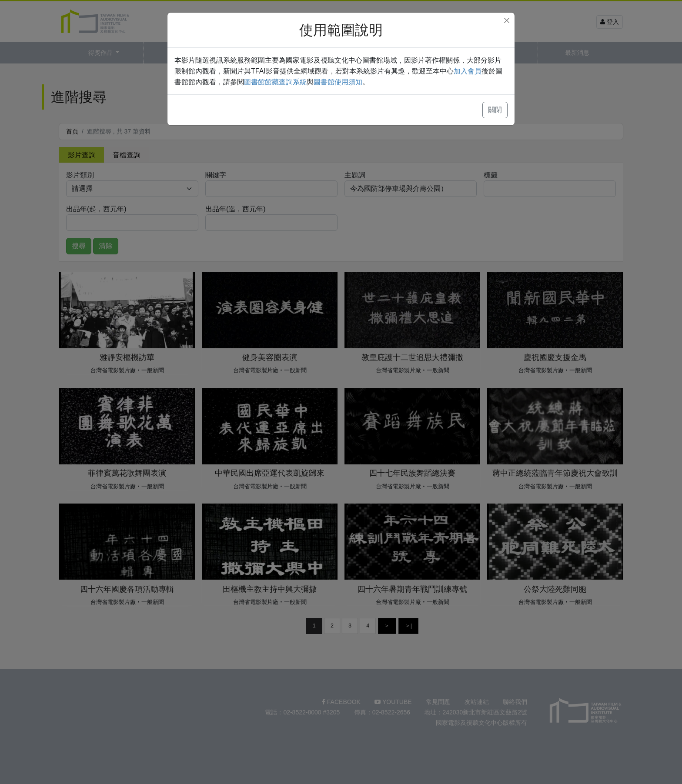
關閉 (495, 110)
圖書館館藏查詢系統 (275, 82)
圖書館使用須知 (338, 82)
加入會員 (468, 71)
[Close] (507, 20)
